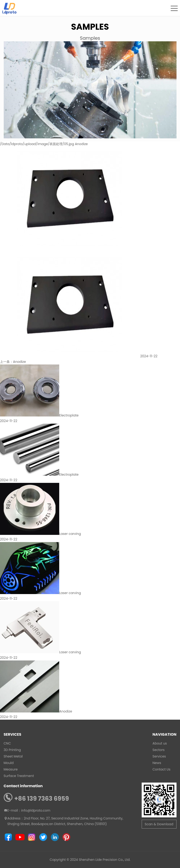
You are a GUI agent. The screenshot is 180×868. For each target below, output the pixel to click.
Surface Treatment (19, 776)
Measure (11, 769)
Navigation (165, 734)
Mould (9, 763)
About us (160, 743)
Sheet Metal (13, 756)
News (157, 763)
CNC (7, 743)
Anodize (19, 362)
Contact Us (162, 769)
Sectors (159, 750)
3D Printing (12, 750)
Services (13, 734)
